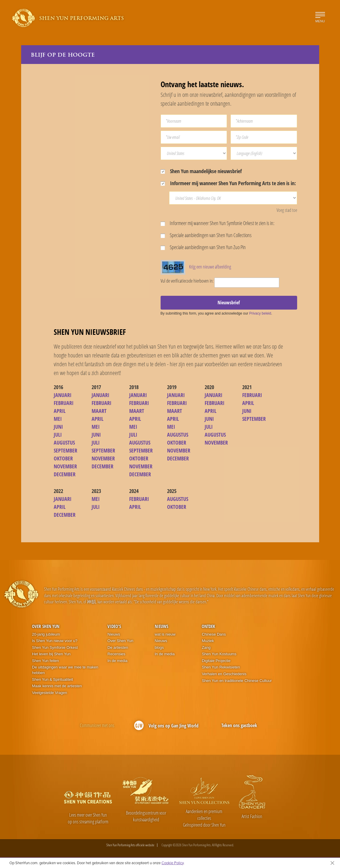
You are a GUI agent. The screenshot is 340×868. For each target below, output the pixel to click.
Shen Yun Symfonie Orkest (55, 647)
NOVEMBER (65, 466)
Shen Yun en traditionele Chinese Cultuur (237, 681)
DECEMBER (65, 474)
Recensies (116, 654)
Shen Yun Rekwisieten (221, 667)
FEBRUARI (64, 403)
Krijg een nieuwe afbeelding (210, 267)
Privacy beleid (260, 313)
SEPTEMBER (65, 450)
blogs (159, 647)
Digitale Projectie (216, 661)
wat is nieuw (165, 634)
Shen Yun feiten (46, 661)
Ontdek (208, 626)
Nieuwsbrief (229, 303)
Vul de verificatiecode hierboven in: (187, 281)
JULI (58, 435)
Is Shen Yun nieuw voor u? (55, 641)
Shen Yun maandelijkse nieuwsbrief (201, 171)
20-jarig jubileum (46, 634)
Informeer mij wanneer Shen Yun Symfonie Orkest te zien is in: (218, 223)
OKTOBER (63, 458)
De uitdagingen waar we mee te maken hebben (65, 670)
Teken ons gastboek (239, 725)
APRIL (60, 411)
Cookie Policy (172, 863)
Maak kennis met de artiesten (57, 686)
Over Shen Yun (46, 626)
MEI (58, 419)
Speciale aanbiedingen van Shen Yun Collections (206, 235)
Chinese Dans (214, 634)
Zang (206, 647)
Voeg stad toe (287, 210)
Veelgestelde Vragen (50, 693)
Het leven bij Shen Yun (51, 654)
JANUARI (63, 395)
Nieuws (114, 634)
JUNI (58, 427)
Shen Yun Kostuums (219, 654)
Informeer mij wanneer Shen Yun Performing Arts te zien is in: (228, 183)
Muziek (208, 641)
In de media (117, 661)
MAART (99, 411)
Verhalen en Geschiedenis (224, 674)
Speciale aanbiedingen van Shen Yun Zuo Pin (203, 247)
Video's (114, 626)
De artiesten (118, 647)
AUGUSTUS (64, 443)
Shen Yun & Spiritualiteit (52, 679)
